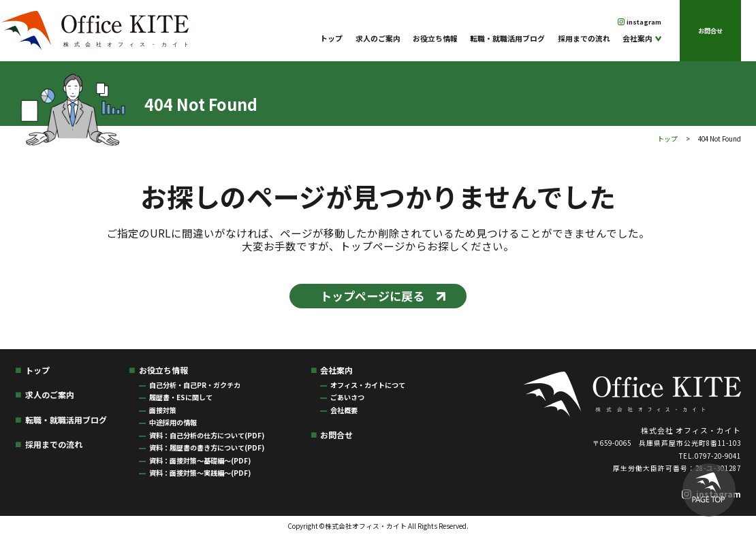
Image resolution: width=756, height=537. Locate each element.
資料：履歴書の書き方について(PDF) (207, 448)
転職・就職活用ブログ (507, 38)
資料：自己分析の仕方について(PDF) (207, 435)
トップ (331, 38)
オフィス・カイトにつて (368, 385)
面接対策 (163, 410)
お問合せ (710, 31)
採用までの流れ (584, 38)
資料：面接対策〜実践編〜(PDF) (200, 473)
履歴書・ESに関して (181, 397)
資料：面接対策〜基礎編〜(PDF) (200, 460)
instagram (644, 22)
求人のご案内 (378, 38)
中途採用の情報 (173, 422)
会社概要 (344, 410)
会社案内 (637, 38)
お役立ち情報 (435, 38)
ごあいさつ (347, 397)
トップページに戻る (372, 296)
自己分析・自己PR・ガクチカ (195, 385)
